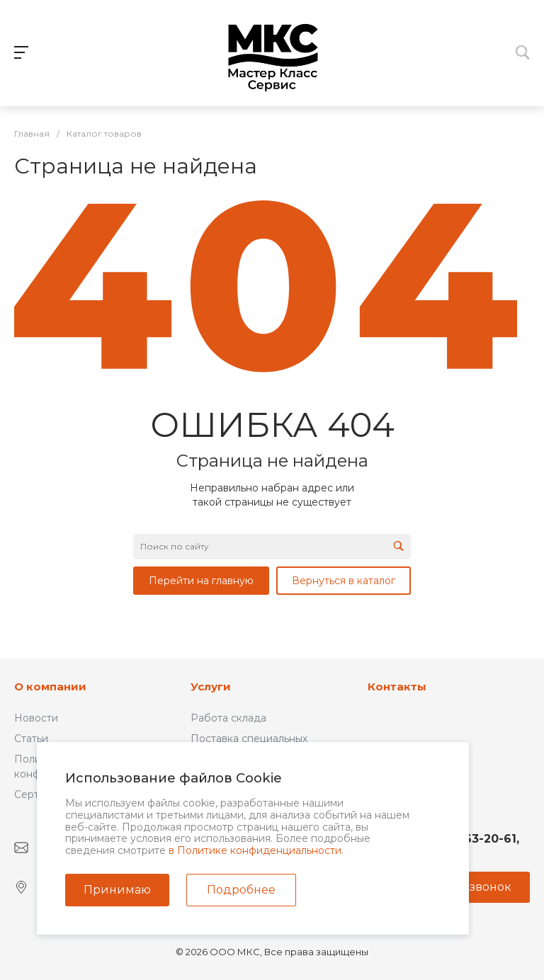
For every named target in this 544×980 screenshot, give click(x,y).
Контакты (397, 686)
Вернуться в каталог (344, 581)
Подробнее (241, 890)
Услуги (211, 686)
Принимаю (117, 890)
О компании (50, 686)
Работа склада (228, 718)
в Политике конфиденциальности (255, 850)
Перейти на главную (201, 581)
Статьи (31, 739)
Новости (36, 718)
